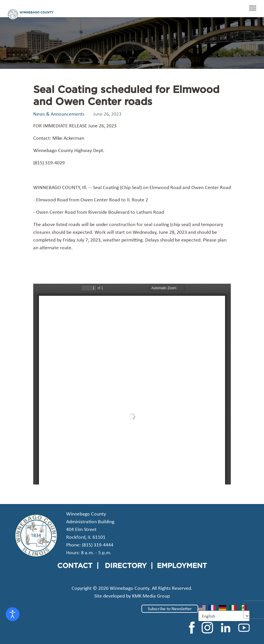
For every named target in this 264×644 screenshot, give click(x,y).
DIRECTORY (126, 565)
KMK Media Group (151, 596)
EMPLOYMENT (182, 565)
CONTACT (75, 565)
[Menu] (253, 11)
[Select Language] (224, 616)
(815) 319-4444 (98, 545)
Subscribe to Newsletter (170, 609)
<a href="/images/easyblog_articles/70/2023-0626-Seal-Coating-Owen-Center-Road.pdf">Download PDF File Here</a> (132, 384)
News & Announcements (59, 114)
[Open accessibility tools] (13, 614)
